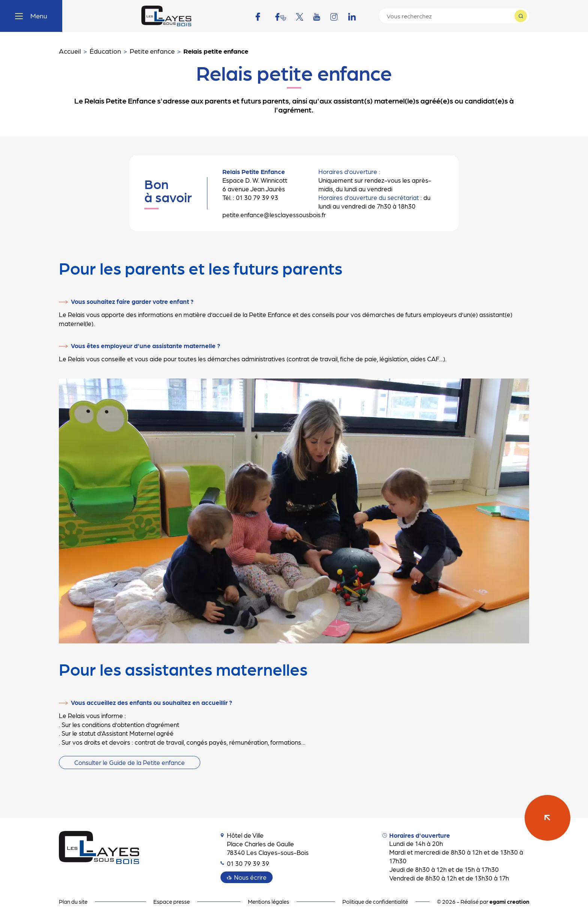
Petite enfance (152, 51)
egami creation (509, 901)
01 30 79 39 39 (245, 863)
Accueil (70, 51)
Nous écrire (250, 877)
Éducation (105, 51)
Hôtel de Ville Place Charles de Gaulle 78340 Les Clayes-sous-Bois (265, 844)
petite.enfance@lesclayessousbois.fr (274, 215)
